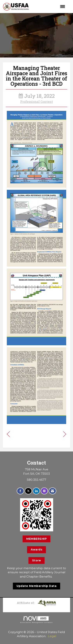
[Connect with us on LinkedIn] (36, 491)
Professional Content (37, 102)
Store (37, 560)
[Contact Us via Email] (52, 491)
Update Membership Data (36, 586)
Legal (52, 636)
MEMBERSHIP (36, 539)
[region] (65, 434)
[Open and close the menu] (49, 7)
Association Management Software (36, 620)
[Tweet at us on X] (28, 491)
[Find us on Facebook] (20, 491)
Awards (36, 549)
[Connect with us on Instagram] (44, 491)
